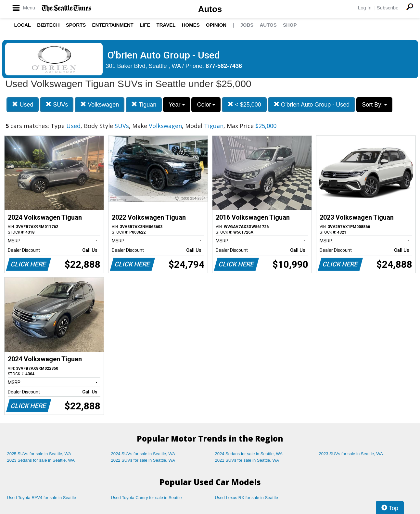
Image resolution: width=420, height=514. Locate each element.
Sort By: (374, 105)
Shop (290, 25)
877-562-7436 (224, 66)
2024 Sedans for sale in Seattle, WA (249, 454)
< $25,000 (244, 104)
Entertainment (113, 25)
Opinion (216, 25)
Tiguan (144, 104)
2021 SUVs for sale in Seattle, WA (247, 460)
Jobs (247, 25)
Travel (166, 25)
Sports (76, 25)
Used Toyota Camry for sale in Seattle (146, 498)
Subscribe (388, 8)
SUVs (57, 104)
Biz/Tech (48, 25)
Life (145, 25)
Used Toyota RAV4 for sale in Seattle (42, 498)
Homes (191, 25)
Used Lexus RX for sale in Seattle (247, 498)
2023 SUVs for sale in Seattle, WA (351, 454)
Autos (210, 9)
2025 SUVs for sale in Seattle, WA (39, 454)
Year (177, 105)
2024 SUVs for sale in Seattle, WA (143, 454)
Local (23, 25)
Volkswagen (100, 104)
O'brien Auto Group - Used (312, 104)
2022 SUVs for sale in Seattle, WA (143, 460)
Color (206, 105)
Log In (365, 8)
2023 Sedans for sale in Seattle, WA (41, 460)
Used (23, 104)
